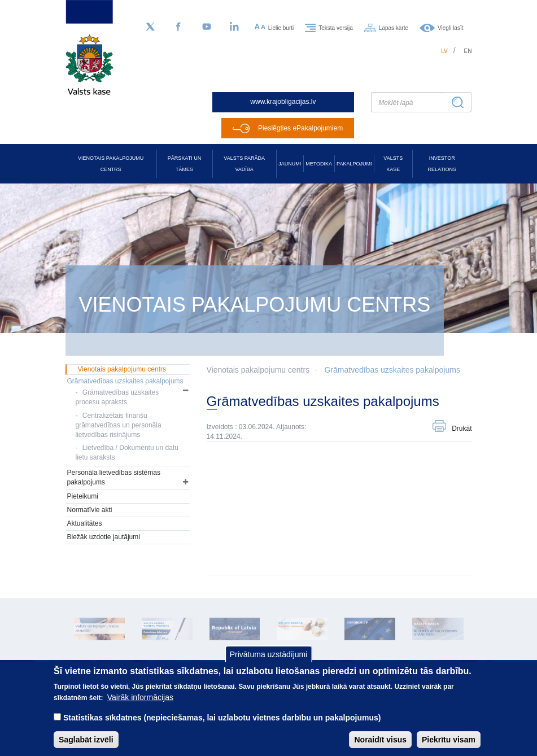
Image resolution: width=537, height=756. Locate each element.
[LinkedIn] (235, 27)
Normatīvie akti (90, 510)
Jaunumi (290, 164)
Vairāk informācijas (140, 706)
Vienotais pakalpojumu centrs (111, 164)
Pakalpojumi (354, 164)
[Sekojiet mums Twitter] (150, 27)
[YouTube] (207, 27)
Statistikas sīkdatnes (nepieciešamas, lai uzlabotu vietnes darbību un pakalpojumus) (222, 727)
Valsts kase (393, 164)
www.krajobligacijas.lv (283, 102)
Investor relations (442, 164)
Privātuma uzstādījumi (269, 663)
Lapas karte (394, 27)
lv (444, 51)
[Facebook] (178, 27)
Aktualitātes (85, 523)
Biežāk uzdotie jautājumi (104, 537)
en (468, 51)
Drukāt (462, 429)
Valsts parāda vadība (244, 164)
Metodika (319, 164)
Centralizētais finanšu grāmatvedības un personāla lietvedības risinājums (119, 425)
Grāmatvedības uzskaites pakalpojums (392, 370)
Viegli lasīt (450, 27)
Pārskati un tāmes (184, 164)
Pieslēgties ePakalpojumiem (300, 128)
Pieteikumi (83, 496)
